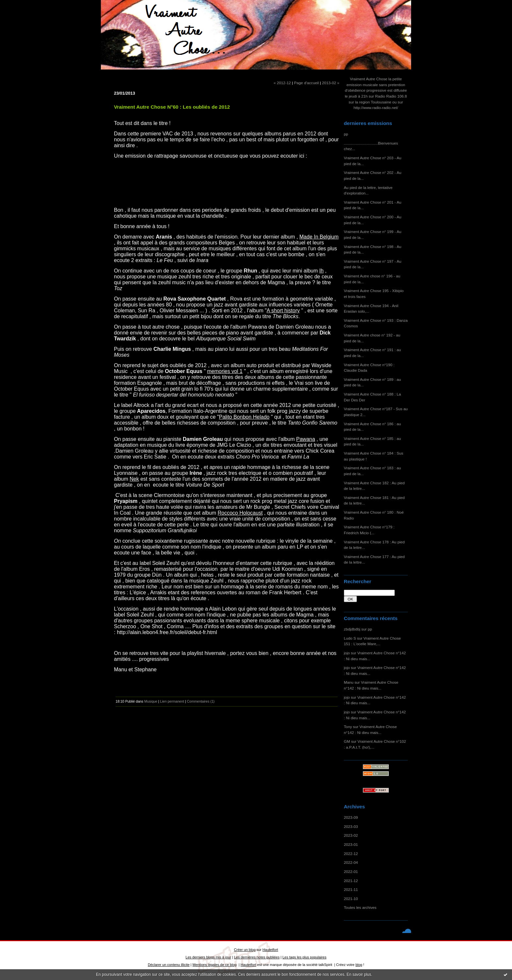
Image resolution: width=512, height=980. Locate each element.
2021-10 (351, 899)
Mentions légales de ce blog (214, 965)
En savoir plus (359, 974)
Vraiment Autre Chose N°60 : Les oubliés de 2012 (172, 107)
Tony (348, 727)
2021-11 (351, 889)
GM (347, 741)
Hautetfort (270, 950)
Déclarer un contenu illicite (169, 965)
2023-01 (351, 844)
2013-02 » (331, 83)
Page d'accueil (306, 83)
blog (359, 965)
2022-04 (351, 862)
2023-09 (351, 817)
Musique (151, 701)
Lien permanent (172, 701)
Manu (349, 682)
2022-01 (351, 871)
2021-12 (351, 881)
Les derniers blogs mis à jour (208, 957)
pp (346, 134)
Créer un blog (245, 950)
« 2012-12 (282, 83)
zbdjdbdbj (352, 629)
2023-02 (351, 835)
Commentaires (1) (201, 701)
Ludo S (350, 638)
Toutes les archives (360, 907)
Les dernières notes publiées (257, 957)
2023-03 (351, 826)
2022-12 (351, 854)
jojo (347, 653)
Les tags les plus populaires (304, 957)
